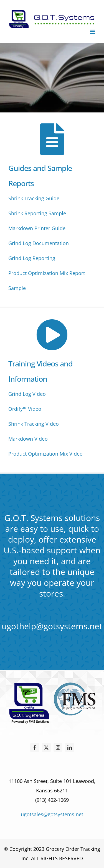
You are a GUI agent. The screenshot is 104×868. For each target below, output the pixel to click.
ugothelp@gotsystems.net (52, 626)
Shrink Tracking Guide (34, 198)
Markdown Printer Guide (37, 228)
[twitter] (46, 748)
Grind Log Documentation (39, 243)
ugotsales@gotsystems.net (52, 814)
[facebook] (35, 748)
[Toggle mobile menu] (93, 32)
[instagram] (58, 748)
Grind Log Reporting (32, 258)
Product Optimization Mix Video (45, 454)
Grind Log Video (27, 394)
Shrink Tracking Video (34, 424)
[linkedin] (70, 748)
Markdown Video (28, 439)
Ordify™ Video (25, 409)
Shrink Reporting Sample (37, 213)
